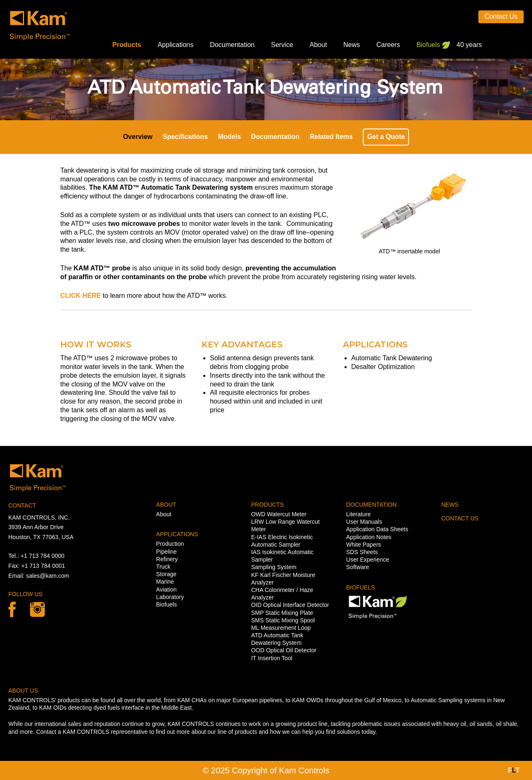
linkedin (37, 609)
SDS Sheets (362, 552)
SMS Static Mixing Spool (283, 620)
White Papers (364, 545)
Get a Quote (386, 137)
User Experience (368, 560)
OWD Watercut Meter (279, 514)
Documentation (232, 45)
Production (170, 544)
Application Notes (369, 537)
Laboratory (170, 597)
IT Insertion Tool (272, 658)
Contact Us (501, 16)
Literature (358, 514)
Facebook (12, 609)
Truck (163, 567)
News (352, 45)
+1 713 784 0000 (43, 556)
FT (514, 770)
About (318, 45)
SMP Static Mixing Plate (282, 613)
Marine (165, 582)
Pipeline (167, 552)
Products (127, 45)
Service (282, 45)
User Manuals (364, 522)
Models (229, 137)
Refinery (167, 559)
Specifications (185, 137)
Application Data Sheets (377, 529)
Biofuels (428, 45)
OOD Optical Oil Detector (284, 650)
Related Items (331, 137)
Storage (166, 574)
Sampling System (274, 567)
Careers (388, 45)
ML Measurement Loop (281, 628)
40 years (469, 45)
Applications (175, 45)
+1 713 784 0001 (43, 566)
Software (358, 567)
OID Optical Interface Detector (290, 605)
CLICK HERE (81, 296)
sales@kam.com (48, 576)
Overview (138, 137)
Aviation (167, 589)
